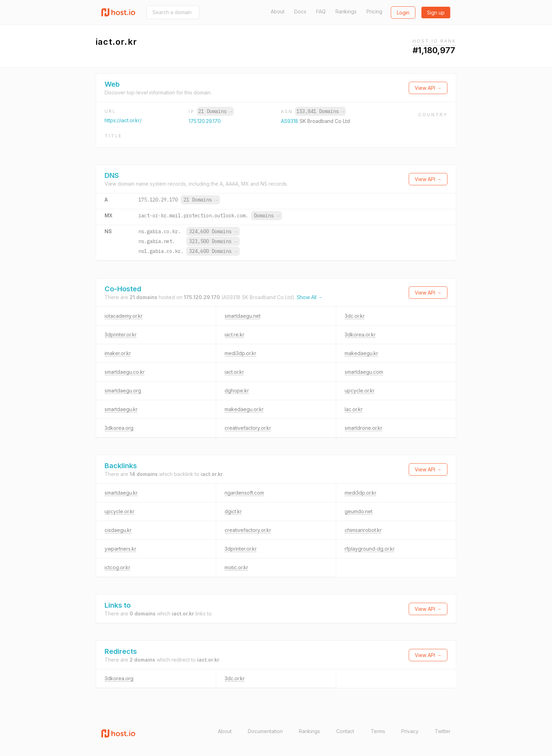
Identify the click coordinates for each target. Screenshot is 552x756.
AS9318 (290, 121)
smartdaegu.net (243, 316)
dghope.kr (237, 391)
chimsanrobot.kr (363, 530)
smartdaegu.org (123, 391)
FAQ (321, 11)
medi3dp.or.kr (240, 353)
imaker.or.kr (118, 353)
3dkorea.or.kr (360, 334)
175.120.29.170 (205, 121)
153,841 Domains (320, 111)
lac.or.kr (354, 409)
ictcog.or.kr (117, 567)
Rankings (346, 11)
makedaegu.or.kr (244, 409)
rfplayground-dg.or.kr (370, 549)
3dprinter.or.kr (121, 334)
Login (403, 13)
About (278, 11)
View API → (428, 88)
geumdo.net (359, 511)
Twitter (443, 731)
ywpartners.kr (120, 549)
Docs (300, 11)
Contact (345, 731)
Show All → (310, 297)
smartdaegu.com (364, 372)
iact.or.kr (234, 372)
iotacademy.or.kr (124, 316)
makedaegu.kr (361, 353)
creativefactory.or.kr (248, 428)
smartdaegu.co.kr (125, 372)
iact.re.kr (234, 334)
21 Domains (215, 111)
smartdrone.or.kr (363, 428)
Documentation (265, 731)
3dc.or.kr (355, 316)
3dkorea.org (119, 428)
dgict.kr (233, 511)
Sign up (436, 13)
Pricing (374, 11)
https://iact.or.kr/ (123, 120)
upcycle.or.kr (360, 391)
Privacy (410, 731)
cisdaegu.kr (118, 530)
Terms (378, 731)
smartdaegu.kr (121, 409)
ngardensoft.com (244, 493)
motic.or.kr (236, 567)
